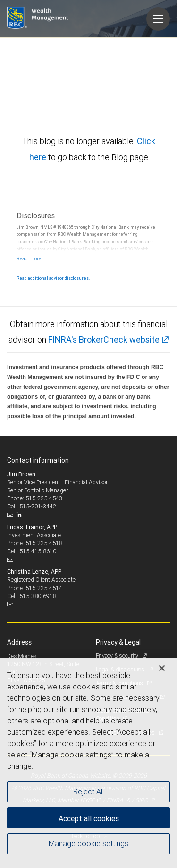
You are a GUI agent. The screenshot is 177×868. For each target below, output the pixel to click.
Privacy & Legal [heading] (118, 642)
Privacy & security (118, 656)
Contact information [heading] (38, 460)
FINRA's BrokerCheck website (104, 339)
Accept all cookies (89, 818)
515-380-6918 (38, 596)
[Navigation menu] (158, 19)
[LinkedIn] (20, 515)
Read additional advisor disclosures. (53, 278)
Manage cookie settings (88, 843)
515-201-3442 (38, 506)
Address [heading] (19, 642)
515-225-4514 (44, 588)
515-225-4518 (44, 543)
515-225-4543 (44, 498)
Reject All (88, 791)
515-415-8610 (38, 551)
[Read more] (29, 258)
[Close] (162, 668)
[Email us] (11, 515)
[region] (88, 763)
